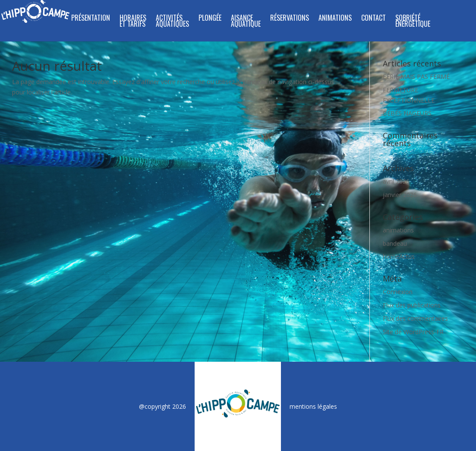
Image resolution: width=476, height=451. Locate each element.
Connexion (398, 292)
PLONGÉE (210, 19)
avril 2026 (396, 181)
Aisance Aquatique (246, 22)
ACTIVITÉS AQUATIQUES (172, 22)
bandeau (395, 243)
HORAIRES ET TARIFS (133, 22)
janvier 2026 (400, 195)
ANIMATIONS (335, 19)
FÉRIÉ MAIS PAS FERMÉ (416, 77)
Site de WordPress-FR (413, 332)
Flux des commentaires (415, 318)
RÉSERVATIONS (290, 19)
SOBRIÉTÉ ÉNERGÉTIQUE (413, 22)
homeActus (399, 256)
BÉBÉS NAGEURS (407, 113)
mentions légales (313, 406)
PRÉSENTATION (91, 19)
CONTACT (374, 19)
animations (398, 230)
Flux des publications (412, 305)
